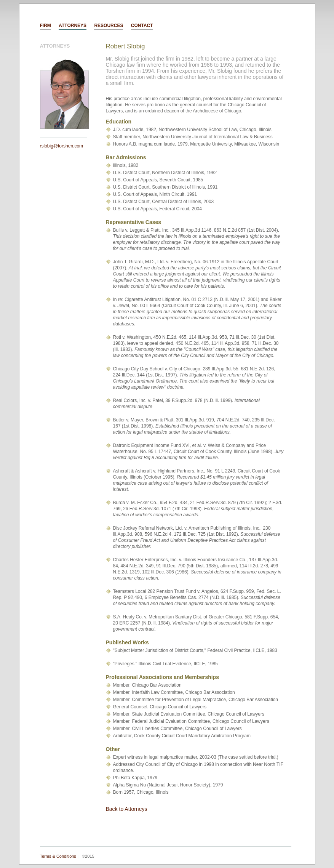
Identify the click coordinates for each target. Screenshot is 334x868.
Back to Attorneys (127, 809)
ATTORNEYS (73, 26)
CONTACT (142, 26)
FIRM (46, 26)
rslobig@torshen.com (62, 146)
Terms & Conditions (58, 856)
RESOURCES (109, 26)
